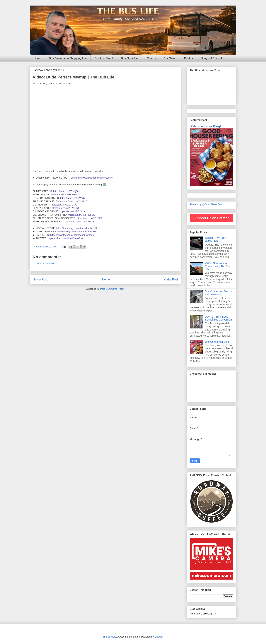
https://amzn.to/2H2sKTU (65, 208)
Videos (151, 58)
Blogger (158, 637)
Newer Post (40, 279)
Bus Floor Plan (130, 58)
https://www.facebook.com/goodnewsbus (72, 235)
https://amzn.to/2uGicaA (82, 221)
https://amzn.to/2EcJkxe (72, 211)
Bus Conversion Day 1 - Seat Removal (219, 293)
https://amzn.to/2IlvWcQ (75, 201)
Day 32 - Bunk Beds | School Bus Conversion (219, 318)
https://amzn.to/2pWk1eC (74, 198)
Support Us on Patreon (212, 218)
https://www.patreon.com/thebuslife (94, 178)
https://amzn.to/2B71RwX (64, 205)
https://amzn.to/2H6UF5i (64, 195)
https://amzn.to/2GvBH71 (90, 218)
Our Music (170, 58)
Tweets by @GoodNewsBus (206, 204)
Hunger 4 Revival (211, 58)
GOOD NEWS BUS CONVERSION (216, 240)
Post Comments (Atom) (113, 289)
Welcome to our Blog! (205, 126)
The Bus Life (109, 637)
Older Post (171, 279)
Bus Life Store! (104, 58)
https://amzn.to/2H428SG (81, 215)
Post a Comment (46, 263)
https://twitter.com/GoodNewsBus (65, 238)
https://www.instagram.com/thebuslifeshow (74, 231)
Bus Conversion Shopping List (68, 58)
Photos (189, 58)
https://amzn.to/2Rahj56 (66, 191)
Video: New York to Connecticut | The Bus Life (218, 266)
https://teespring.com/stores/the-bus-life (77, 228)
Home (37, 58)
